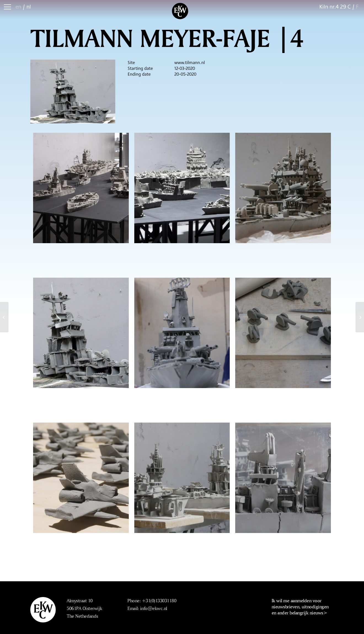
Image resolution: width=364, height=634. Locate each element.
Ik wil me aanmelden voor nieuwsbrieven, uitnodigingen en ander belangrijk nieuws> (300, 607)
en (18, 6)
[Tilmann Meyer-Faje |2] (4, 317)
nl (29, 6)
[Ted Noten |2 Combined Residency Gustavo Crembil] (360, 317)
